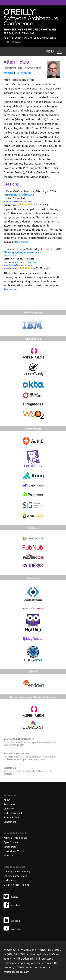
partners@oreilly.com (34, 759)
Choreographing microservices (22, 252)
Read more (21, 242)
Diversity (9, 808)
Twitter (11, 897)
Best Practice (34, 262)
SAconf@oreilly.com (14, 745)
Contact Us (10, 821)
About (7, 799)
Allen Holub (9, 201)
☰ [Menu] (59, 50)
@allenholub (24, 72)
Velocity (8, 855)
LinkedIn (12, 920)
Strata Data (10, 846)
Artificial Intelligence (15, 837)
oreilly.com (10, 880)
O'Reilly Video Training (16, 884)
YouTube (12, 929)
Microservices (10, 255)
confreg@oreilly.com (16, 972)
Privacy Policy (11, 817)
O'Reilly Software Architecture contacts (31, 772)
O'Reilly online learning (17, 871)
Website (8, 72)
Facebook (13, 905)
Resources (9, 804)
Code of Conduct (13, 813)
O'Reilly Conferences (15, 876)
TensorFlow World (14, 851)
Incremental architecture (19, 194)
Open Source (11, 842)
